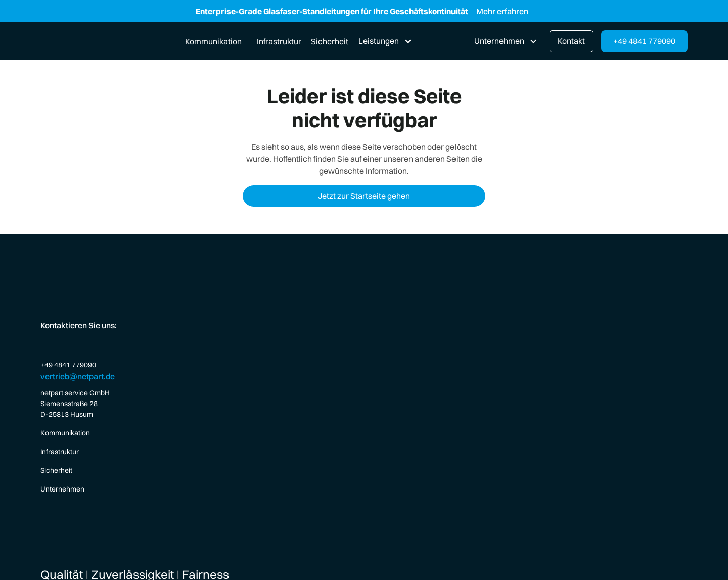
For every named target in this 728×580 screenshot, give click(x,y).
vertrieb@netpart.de (78, 376)
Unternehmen (62, 489)
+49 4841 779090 (644, 41)
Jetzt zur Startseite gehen (364, 196)
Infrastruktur (279, 41)
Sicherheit (330, 41)
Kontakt (571, 41)
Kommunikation (213, 41)
